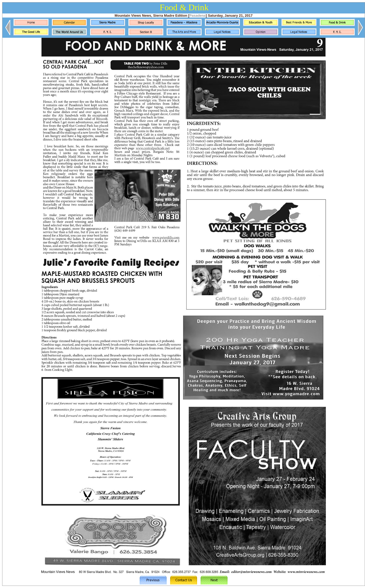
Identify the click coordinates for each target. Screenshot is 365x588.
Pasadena (197, 16)
